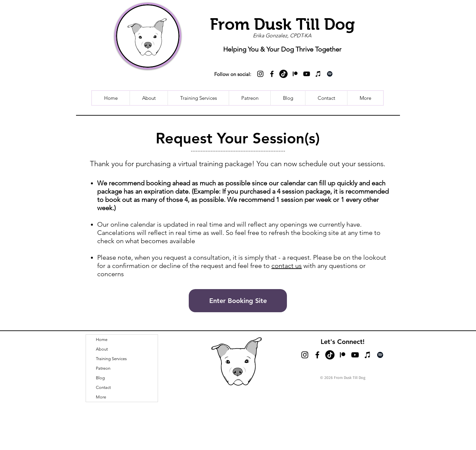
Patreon (103, 368)
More (101, 397)
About (102, 349)
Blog (100, 378)
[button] (365, 98)
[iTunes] (318, 74)
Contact (103, 387)
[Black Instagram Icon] (260, 74)
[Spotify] (330, 74)
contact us (287, 266)
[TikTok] (283, 74)
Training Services (111, 359)
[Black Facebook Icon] (272, 74)
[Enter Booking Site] (238, 301)
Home (102, 339)
